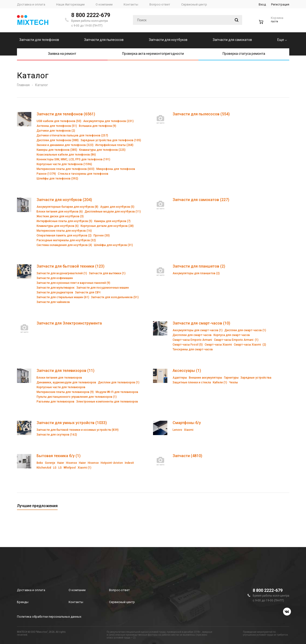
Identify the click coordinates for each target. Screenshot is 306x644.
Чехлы (233, 382)
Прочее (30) (102, 235)
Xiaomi (189, 430)
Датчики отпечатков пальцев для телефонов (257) (72, 135)
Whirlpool (70, 468)
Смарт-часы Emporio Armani (192, 340)
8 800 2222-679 (91, 15)
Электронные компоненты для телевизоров (107, 402)
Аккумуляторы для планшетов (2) (196, 273)
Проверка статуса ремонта (244, 54)
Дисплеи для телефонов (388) (58, 140)
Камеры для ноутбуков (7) (112, 221)
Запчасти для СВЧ (88, 292)
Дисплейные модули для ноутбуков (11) (113, 212)
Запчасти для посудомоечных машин (103, 288)
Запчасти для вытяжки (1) (107, 273)
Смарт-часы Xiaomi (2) (250, 345)
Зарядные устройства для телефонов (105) (111, 140)
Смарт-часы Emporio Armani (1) (236, 340)
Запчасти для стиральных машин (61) (63, 297)
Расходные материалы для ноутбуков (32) (66, 240)
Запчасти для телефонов (39, 40)
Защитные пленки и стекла (192, 382)
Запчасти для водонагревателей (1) (62, 273)
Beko (40, 463)
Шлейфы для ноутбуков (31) (113, 245)
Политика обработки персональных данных (49, 617)
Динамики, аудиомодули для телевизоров (66, 382)
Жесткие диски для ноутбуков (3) (60, 216)
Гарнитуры (231, 378)
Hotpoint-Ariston (112, 463)
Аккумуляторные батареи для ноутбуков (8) (67, 207)
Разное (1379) (46, 174)
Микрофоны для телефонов (116, 169)
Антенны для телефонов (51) (57, 126)
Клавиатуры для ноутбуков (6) (58, 226)
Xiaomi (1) (85, 468)
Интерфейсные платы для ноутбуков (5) (64, 221)
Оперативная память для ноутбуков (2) (64, 235)
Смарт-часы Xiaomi (218, 345)
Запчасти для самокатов (232, 40)
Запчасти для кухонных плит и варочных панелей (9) (73, 283)
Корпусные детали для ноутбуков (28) (107, 226)
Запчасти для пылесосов (104, 40)
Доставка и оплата (31, 590)
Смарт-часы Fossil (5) (188, 345)
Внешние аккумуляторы (205, 378)
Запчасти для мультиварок (56, 288)
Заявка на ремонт (62, 54)
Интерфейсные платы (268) (114, 145)
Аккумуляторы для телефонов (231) (108, 121)
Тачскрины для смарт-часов (193, 349)
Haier (61, 463)
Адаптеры (180, 378)
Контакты (76, 602)
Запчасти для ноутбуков (168, 40)
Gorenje (50, 463)
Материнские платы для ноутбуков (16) (64, 231)
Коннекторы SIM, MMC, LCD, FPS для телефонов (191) (73, 159)
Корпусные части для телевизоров (61, 387)
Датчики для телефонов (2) (56, 131)
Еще (282, 40)
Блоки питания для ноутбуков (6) (60, 212)
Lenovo (177, 430)
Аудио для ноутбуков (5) (117, 207)
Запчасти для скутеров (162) (57, 435)
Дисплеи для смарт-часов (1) (245, 330)
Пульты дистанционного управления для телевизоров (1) (77, 397)
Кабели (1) (220, 382)
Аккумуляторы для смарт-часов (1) (198, 330)
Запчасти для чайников (53, 302)
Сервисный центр (122, 602)
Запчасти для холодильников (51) (115, 297)
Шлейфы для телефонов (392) (57, 179)
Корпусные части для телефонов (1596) (64, 164)
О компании (77, 590)
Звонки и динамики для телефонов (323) (65, 145)
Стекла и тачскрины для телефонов (83, 174)
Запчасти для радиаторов (55, 292)
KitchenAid (44, 468)
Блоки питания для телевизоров (59, 378)
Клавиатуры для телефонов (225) (102, 150)
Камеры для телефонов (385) (57, 150)
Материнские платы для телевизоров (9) (65, 392)
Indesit (129, 463)
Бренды (23, 602)
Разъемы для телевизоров (55, 402)
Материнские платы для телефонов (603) (66, 169)
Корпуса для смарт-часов (232, 335)
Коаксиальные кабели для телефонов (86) (66, 155)
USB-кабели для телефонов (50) (59, 121)
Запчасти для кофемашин (55, 278)
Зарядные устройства (256, 378)
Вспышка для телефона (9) (98, 126)
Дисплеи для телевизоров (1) (119, 382)
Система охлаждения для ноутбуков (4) (64, 245)
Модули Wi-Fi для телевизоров (117, 392)
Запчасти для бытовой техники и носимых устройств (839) (78, 430)
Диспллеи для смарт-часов (192, 335)
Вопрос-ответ (119, 590)
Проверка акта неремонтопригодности (153, 54)
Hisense (71, 463)
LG (55, 468)
